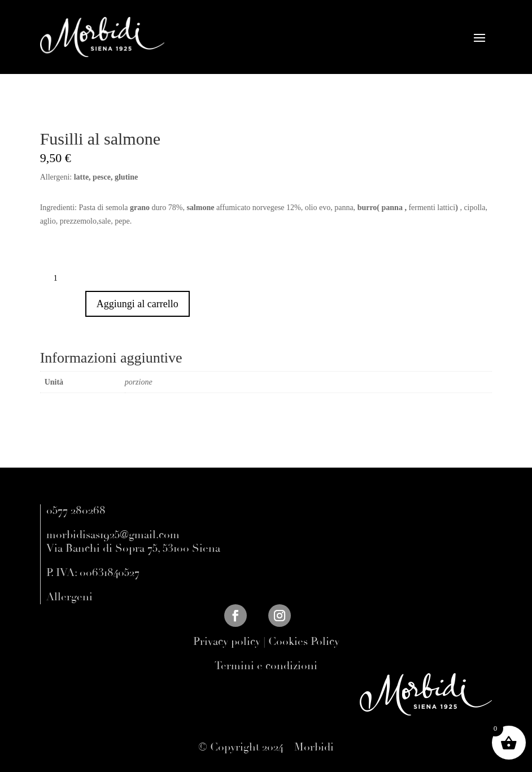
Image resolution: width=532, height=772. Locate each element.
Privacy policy (227, 642)
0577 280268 (76, 511)
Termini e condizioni (266, 666)
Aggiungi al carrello (138, 304)
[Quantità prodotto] (60, 278)
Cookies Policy (304, 642)
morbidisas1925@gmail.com (113, 535)
